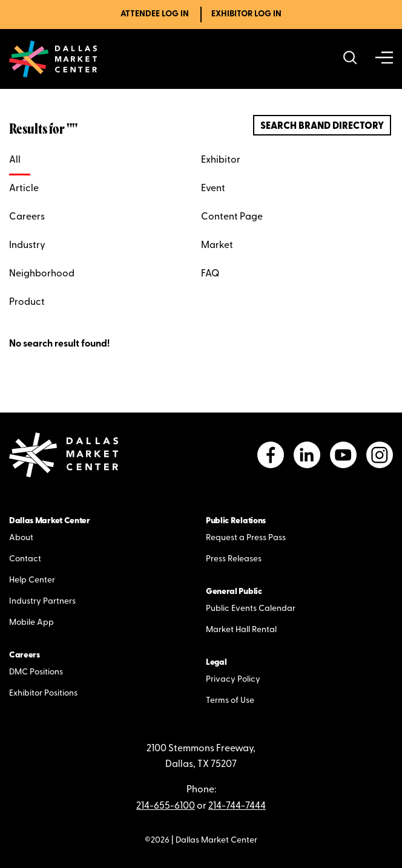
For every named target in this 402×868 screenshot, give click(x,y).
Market (217, 246)
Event (213, 189)
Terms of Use (230, 701)
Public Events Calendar (251, 609)
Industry (27, 246)
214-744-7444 (237, 806)
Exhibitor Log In (246, 14)
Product (27, 302)
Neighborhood (42, 274)
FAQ (210, 274)
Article (24, 189)
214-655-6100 (166, 806)
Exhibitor (221, 160)
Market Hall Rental (241, 630)
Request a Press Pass (246, 538)
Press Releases (234, 559)
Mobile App (31, 623)
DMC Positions (36, 672)
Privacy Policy (233, 680)
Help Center (32, 580)
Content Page (232, 217)
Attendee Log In (155, 14)
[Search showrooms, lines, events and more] (350, 59)
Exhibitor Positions (43, 693)
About (21, 538)
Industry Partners (42, 602)
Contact (25, 559)
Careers (27, 217)
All (15, 160)
